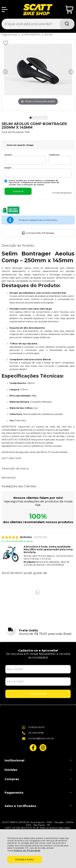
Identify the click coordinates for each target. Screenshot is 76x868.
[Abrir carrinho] (69, 10)
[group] (38, 630)
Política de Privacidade (27, 851)
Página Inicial (10, 34)
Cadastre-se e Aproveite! (38, 650)
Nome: (9, 155)
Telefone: (54, 155)
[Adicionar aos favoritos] (6, 43)
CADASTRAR (38, 694)
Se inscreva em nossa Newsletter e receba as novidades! (38, 655)
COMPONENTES (31, 34)
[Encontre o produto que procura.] (67, 24)
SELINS (48, 34)
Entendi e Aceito (25, 859)
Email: (8, 168)
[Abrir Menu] (5, 10)
